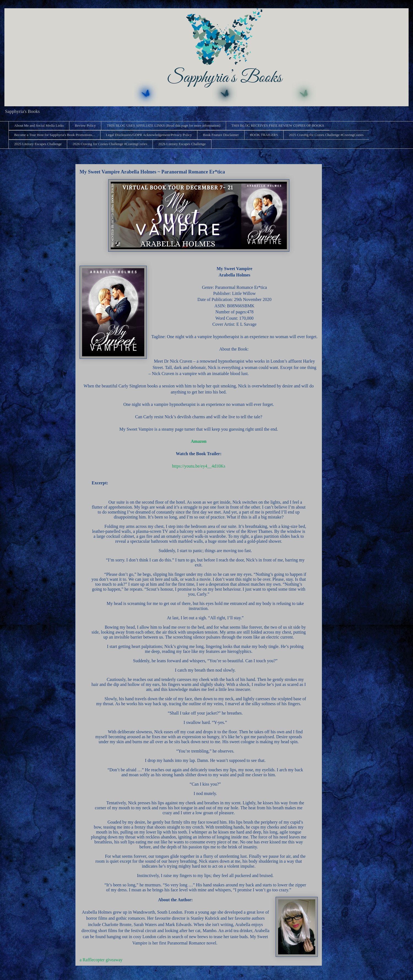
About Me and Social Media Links (39, 125)
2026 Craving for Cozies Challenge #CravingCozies (110, 144)
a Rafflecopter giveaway (101, 960)
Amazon (199, 441)
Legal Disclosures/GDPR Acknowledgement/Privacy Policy (149, 135)
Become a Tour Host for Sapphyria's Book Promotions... (55, 135)
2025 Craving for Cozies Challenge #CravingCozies (326, 135)
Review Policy (85, 125)
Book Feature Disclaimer (221, 135)
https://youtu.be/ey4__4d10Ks (199, 466)
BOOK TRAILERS (264, 135)
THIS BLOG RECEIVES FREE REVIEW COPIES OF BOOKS (278, 125)
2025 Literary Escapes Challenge (38, 144)
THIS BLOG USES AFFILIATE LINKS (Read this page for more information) (164, 125)
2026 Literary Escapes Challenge (182, 144)
